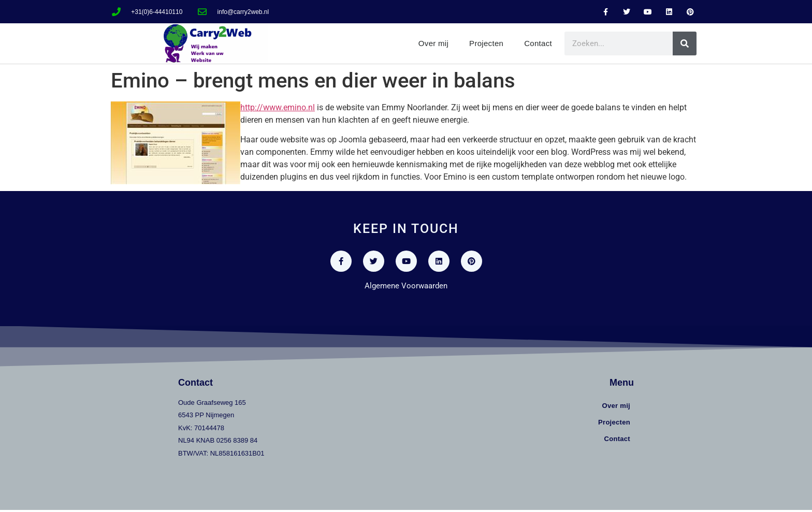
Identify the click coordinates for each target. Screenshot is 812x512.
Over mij (433, 43)
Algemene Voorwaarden (406, 288)
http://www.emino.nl (278, 107)
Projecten (486, 43)
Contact (538, 43)
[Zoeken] (685, 43)
